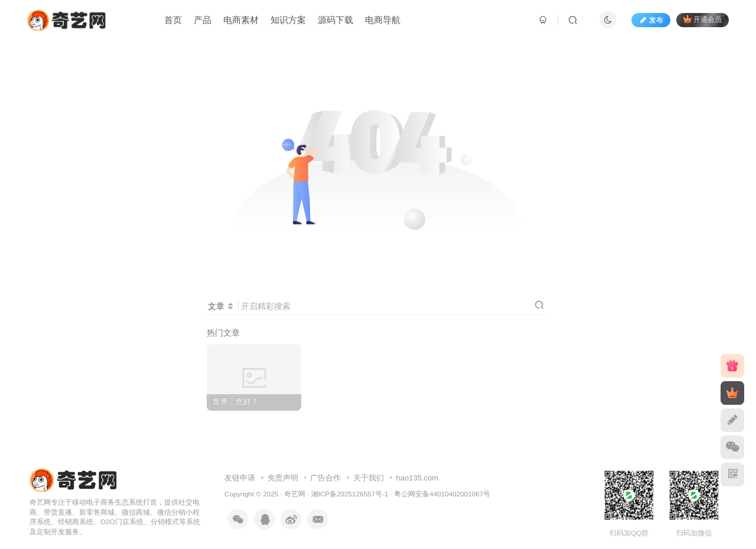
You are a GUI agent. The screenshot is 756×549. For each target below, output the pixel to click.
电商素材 (241, 20)
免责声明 (283, 478)
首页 (173, 20)
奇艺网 (295, 494)
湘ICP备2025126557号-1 (350, 494)
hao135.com (418, 478)
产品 (203, 20)
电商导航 (383, 20)
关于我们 (369, 478)
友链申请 (240, 478)
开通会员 (703, 19)
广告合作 (325, 478)
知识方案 (288, 20)
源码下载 (335, 20)
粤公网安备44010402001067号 (442, 494)
